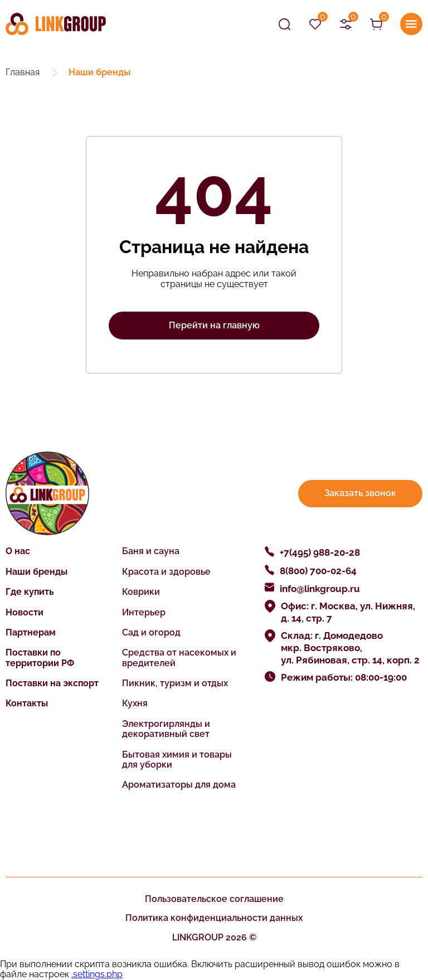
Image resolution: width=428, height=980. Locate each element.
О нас (18, 551)
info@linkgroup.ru (320, 589)
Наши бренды (37, 572)
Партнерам (31, 632)
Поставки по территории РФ (40, 658)
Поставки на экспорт (52, 683)
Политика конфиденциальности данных (214, 918)
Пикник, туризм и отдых (175, 683)
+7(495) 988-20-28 (320, 552)
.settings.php (97, 974)
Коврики (141, 592)
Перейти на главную (214, 325)
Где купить (30, 592)
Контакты (27, 703)
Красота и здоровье (166, 572)
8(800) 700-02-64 (318, 571)
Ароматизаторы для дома (179, 785)
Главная (23, 72)
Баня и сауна (151, 551)
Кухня (135, 703)
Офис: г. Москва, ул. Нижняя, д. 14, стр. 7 (348, 612)
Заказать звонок (360, 493)
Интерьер (144, 612)
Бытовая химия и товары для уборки (177, 760)
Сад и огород (151, 632)
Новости (25, 612)
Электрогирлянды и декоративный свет (166, 729)
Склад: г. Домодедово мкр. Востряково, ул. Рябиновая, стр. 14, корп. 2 (350, 648)
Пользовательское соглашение (214, 899)
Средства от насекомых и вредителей (179, 658)
